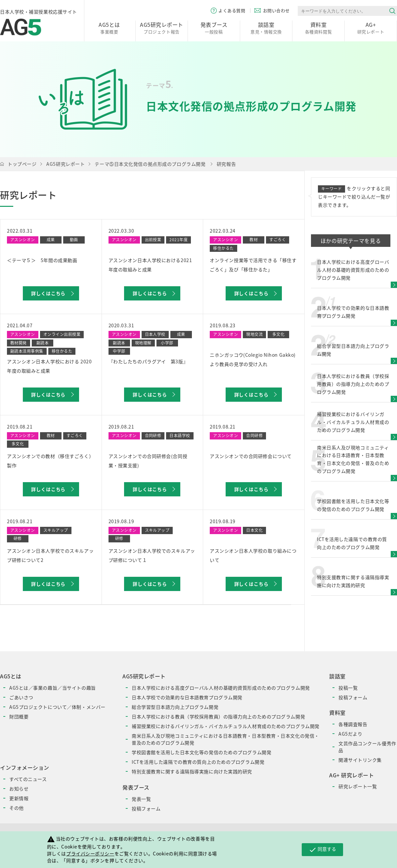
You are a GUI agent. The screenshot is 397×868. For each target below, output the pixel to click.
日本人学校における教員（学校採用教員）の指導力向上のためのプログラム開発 (218, 716)
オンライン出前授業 (62, 334)
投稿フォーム (146, 808)
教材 (254, 240)
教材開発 (19, 343)
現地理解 (143, 343)
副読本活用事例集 (27, 351)
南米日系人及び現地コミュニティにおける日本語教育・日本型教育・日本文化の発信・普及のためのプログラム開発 (225, 739)
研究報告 (226, 164)
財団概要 (19, 716)
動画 (74, 240)
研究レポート (371, 28)
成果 (51, 240)
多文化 (278, 334)
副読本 (43, 343)
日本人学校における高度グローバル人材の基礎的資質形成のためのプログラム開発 (221, 688)
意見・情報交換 (266, 28)
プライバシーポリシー (90, 853)
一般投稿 (214, 28)
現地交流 (254, 334)
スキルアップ (56, 530)
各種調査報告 (353, 724)
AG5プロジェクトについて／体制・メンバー (57, 707)
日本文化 (254, 530)
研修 (18, 538)
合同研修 (153, 435)
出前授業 (153, 240)
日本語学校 (180, 435)
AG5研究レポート (66, 164)
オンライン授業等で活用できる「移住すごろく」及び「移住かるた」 (253, 265)
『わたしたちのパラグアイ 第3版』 (148, 361)
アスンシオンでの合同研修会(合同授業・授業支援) (148, 461)
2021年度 (178, 240)
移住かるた (223, 248)
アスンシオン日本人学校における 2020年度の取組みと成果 (49, 366)
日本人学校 (155, 334)
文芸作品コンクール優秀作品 (367, 747)
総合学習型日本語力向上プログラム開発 (175, 707)
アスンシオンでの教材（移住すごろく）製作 (50, 461)
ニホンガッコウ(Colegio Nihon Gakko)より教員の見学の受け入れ (253, 359)
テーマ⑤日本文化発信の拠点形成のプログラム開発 (150, 164)
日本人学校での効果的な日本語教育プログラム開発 (187, 697)
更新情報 (19, 798)
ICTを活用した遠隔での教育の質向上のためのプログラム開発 (198, 762)
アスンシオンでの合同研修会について (251, 456)
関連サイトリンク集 (360, 760)
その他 (17, 808)
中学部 (119, 351)
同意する (322, 849)
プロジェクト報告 (162, 28)
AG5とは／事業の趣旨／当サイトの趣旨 (53, 688)
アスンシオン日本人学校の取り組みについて (253, 555)
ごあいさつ (21, 697)
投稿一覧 (348, 688)
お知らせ (19, 789)
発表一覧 (141, 799)
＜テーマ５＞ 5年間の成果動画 (42, 260)
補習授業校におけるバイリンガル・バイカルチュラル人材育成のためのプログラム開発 (226, 726)
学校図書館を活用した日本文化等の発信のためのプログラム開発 (201, 752)
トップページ (22, 164)
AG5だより (350, 734)
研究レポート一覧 (358, 786)
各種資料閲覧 (318, 28)
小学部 (167, 343)
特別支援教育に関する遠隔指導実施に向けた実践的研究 (192, 771)
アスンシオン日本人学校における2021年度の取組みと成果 (150, 265)
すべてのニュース (28, 779)
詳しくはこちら (48, 293)
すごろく (278, 240)
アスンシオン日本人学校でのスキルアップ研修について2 (50, 555)
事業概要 (109, 28)
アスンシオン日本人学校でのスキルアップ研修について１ (152, 555)
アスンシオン (23, 240)
